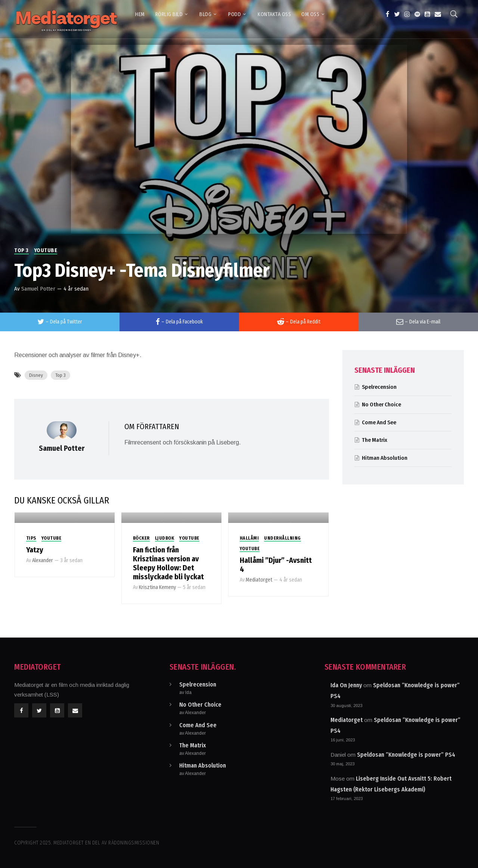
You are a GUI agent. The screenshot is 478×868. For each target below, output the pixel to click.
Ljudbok (165, 538)
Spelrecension (379, 387)
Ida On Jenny (346, 685)
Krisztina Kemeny (157, 587)
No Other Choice (381, 404)
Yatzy (35, 550)
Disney (36, 375)
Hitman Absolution (385, 458)
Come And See (379, 422)
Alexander (43, 560)
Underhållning (283, 538)
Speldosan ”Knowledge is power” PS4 (406, 755)
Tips (31, 538)
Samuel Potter (38, 289)
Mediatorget (259, 580)
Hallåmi (249, 538)
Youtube (46, 250)
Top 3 (21, 250)
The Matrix (375, 440)
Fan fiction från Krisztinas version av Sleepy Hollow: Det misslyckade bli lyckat (168, 563)
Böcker (141, 538)
